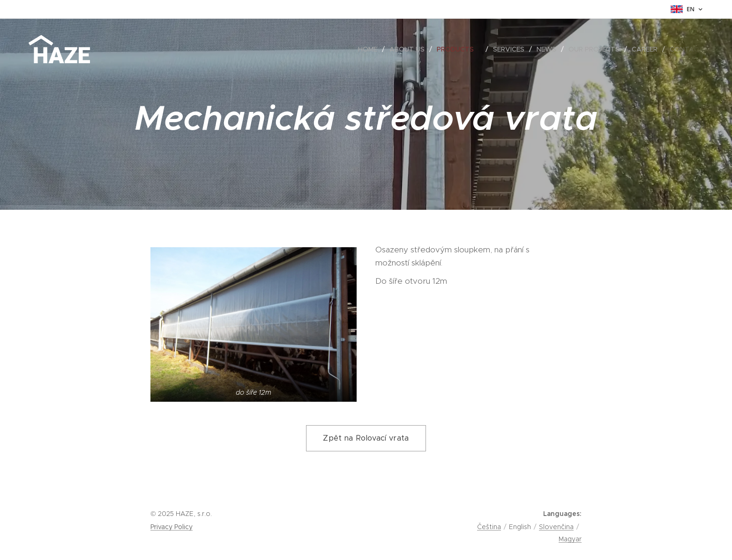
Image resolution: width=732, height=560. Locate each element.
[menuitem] (370, 49)
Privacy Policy (172, 527)
